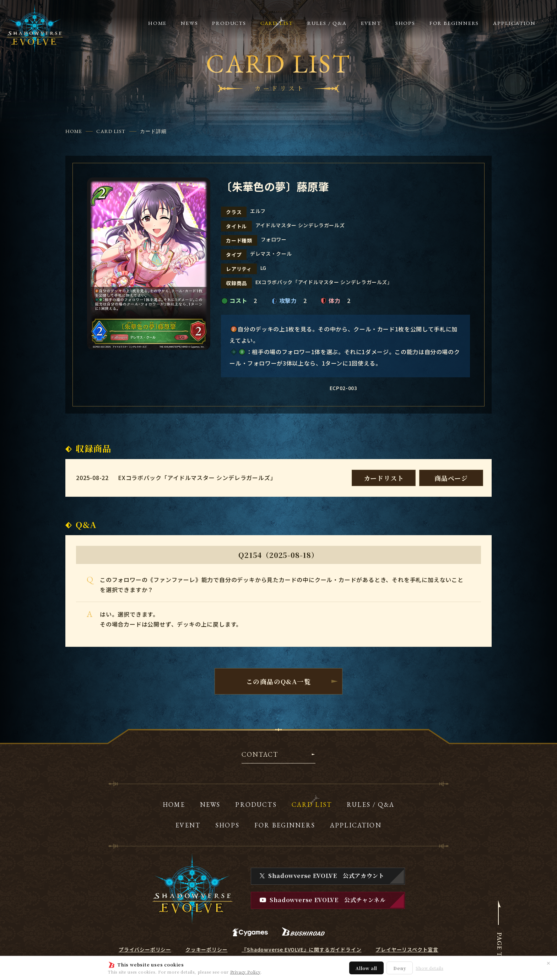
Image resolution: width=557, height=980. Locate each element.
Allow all (366, 968)
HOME (74, 131)
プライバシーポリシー (145, 949)
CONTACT (260, 755)
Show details (429, 968)
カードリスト (384, 478)
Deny (400, 968)
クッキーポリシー (206, 949)
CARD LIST (111, 131)
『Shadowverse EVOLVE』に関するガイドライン (301, 949)
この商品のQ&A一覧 (278, 681)
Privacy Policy (245, 972)
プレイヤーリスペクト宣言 (407, 949)
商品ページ (451, 478)
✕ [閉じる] (548, 963)
